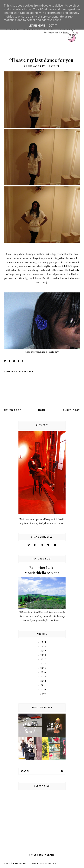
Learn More (37, 26)
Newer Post (13, 410)
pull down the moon (26, 863)
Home (42, 410)
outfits (54, 66)
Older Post (71, 410)
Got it (53, 26)
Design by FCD (48, 863)
